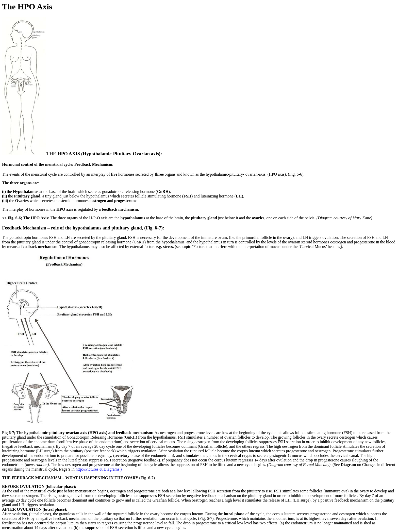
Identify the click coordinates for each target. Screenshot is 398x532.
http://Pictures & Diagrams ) (99, 469)
